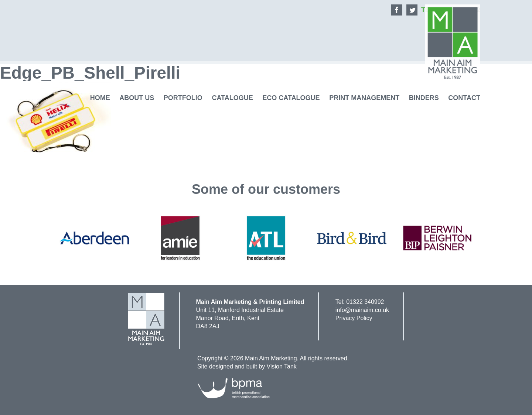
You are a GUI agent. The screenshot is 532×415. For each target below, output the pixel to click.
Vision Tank (282, 366)
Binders (424, 98)
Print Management (364, 98)
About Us (137, 98)
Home (100, 98)
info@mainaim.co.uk (362, 310)
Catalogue (232, 98)
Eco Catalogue (291, 98)
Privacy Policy (354, 318)
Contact (464, 98)
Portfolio (183, 98)
